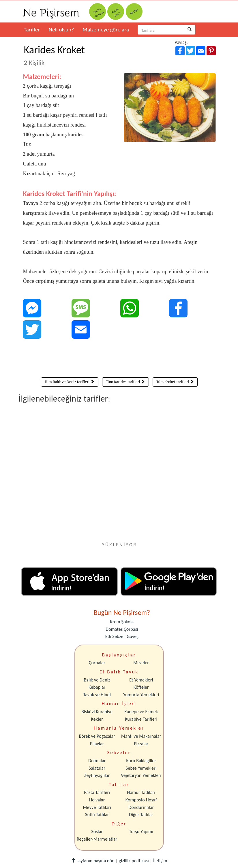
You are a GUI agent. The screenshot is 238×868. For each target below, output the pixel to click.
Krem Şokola (122, 622)
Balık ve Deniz (97, 680)
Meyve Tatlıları (97, 807)
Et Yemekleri (141, 680)
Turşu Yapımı (141, 832)
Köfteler (141, 687)
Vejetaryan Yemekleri (141, 775)
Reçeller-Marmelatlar (97, 839)
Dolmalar (97, 761)
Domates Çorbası (122, 629)
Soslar (97, 832)
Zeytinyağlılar (97, 775)
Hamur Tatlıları (141, 792)
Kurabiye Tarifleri (141, 719)
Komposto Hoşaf (141, 800)
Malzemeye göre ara (106, 30)
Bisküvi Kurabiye (97, 712)
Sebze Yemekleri (141, 768)
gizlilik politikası (134, 861)
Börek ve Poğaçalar (97, 736)
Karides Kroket (55, 55)
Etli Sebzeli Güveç (122, 636)
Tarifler (32, 30)
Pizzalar (141, 744)
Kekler (97, 719)
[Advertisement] (119, 359)
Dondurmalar (141, 807)
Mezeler (141, 663)
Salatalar (97, 768)
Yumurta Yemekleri (141, 695)
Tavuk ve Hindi (97, 695)
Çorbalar (97, 663)
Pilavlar (97, 744)
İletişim (160, 861)
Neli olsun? (61, 30)
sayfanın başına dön (93, 861)
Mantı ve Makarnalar (141, 736)
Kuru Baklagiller (141, 761)
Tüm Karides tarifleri (125, 382)
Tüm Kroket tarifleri (175, 382)
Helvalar (97, 800)
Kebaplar (97, 687)
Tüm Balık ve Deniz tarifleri (70, 382)
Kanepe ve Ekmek (141, 712)
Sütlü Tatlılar (97, 815)
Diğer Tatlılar (141, 815)
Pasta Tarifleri (97, 792)
